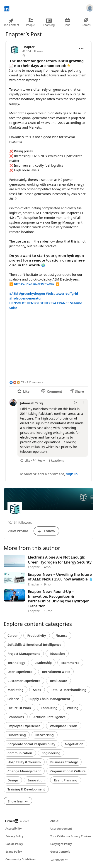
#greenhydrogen (32, 294)
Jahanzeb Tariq (32, 403)
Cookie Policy (14, 844)
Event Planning (65, 780)
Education (57, 654)
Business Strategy (64, 762)
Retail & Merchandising (68, 690)
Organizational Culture (68, 771)
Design (13, 780)
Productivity (36, 636)
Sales (37, 690)
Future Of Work (19, 708)
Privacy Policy (14, 836)
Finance (62, 636)
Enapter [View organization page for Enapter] (29, 47)
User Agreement (61, 829)
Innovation (36, 780)
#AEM (14, 294)
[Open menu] (81, 49)
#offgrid (72, 294)
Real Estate (58, 681)
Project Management (24, 654)
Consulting (49, 708)
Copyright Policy (61, 844)
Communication (20, 753)
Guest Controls (60, 852)
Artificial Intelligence (49, 717)
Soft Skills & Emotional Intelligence (34, 645)
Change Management (24, 771)
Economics (16, 717)
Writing (73, 708)
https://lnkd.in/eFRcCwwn (34, 284)
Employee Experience (24, 726)
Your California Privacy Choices (71, 836)
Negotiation (74, 744)
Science (13, 699)
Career (13, 636)
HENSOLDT (18, 303)
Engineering (51, 753)
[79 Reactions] (17, 382)
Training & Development (26, 789)
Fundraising (17, 735)
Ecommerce (70, 663)
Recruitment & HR (56, 672)
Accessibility (14, 829)
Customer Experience (24, 681)
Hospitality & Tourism (24, 762)
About (54, 821)
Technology (16, 663)
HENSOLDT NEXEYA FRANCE (48, 303)
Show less (18, 801)
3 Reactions (56, 461)
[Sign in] (90, 9)
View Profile (18, 531)
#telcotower (55, 294)
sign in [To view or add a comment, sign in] (72, 474)
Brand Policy (14, 852)
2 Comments (35, 382)
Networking (45, 735)
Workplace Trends (64, 726)
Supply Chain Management (49, 699)
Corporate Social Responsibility (31, 744)
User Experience (20, 672)
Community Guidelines (21, 859)
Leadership (43, 663)
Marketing (16, 690)
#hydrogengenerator (25, 298)
